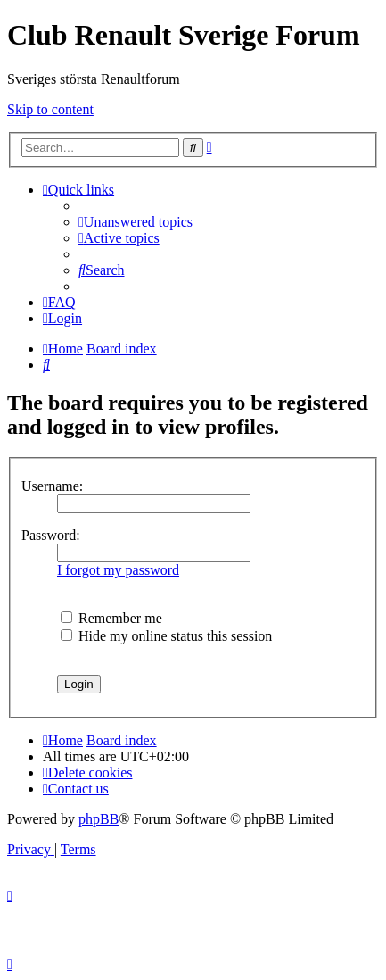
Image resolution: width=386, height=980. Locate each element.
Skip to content (50, 109)
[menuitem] (136, 222)
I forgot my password (118, 570)
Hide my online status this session (166, 636)
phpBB (99, 819)
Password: (51, 535)
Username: (52, 486)
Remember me (111, 618)
